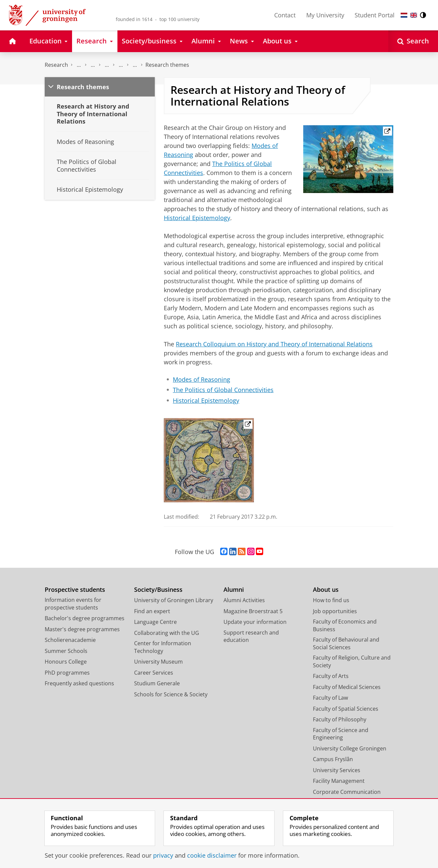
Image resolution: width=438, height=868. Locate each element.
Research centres (107, 65)
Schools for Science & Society (171, 694)
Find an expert (152, 611)
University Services (337, 770)
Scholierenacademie (70, 640)
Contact (285, 15)
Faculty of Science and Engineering (341, 734)
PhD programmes (67, 673)
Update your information (255, 622)
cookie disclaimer (212, 855)
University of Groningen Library (174, 600)
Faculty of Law (330, 698)
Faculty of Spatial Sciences (346, 709)
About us (326, 590)
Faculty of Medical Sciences (347, 687)
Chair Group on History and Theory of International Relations (135, 65)
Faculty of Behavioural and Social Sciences (346, 643)
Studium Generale (157, 683)
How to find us (331, 600)
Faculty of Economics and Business (345, 625)
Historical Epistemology (197, 218)
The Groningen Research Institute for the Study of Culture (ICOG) (79, 65)
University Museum (158, 662)
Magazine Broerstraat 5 (253, 611)
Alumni (234, 590)
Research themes (167, 65)
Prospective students (75, 590)
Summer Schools (66, 651)
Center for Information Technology (163, 647)
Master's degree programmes (82, 629)
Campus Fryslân (333, 759)
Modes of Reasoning (201, 379)
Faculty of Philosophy (340, 719)
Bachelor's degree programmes (85, 618)
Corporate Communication (347, 792)
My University (325, 15)
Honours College (66, 662)
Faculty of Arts (331, 676)
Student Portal (375, 15)
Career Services (154, 673)
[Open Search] (413, 41)
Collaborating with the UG (167, 633)
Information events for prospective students (73, 604)
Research (56, 65)
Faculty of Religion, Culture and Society (352, 661)
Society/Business (158, 590)
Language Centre (155, 622)
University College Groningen (350, 748)
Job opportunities (335, 611)
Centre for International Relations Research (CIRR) (121, 65)
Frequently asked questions (79, 683)
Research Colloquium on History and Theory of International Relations (274, 344)
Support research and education (251, 636)
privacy (163, 855)
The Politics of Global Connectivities (223, 390)
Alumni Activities (244, 600)
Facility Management (339, 781)
